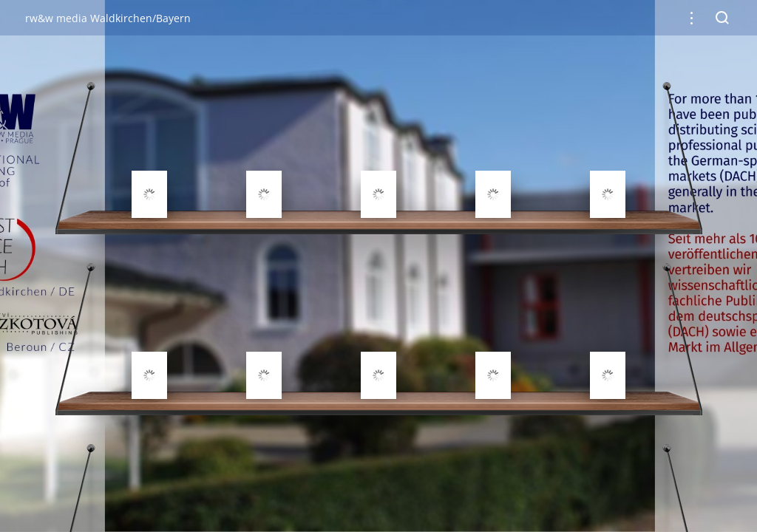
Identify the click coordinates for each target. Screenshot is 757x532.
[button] (692, 18)
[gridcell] (149, 159)
